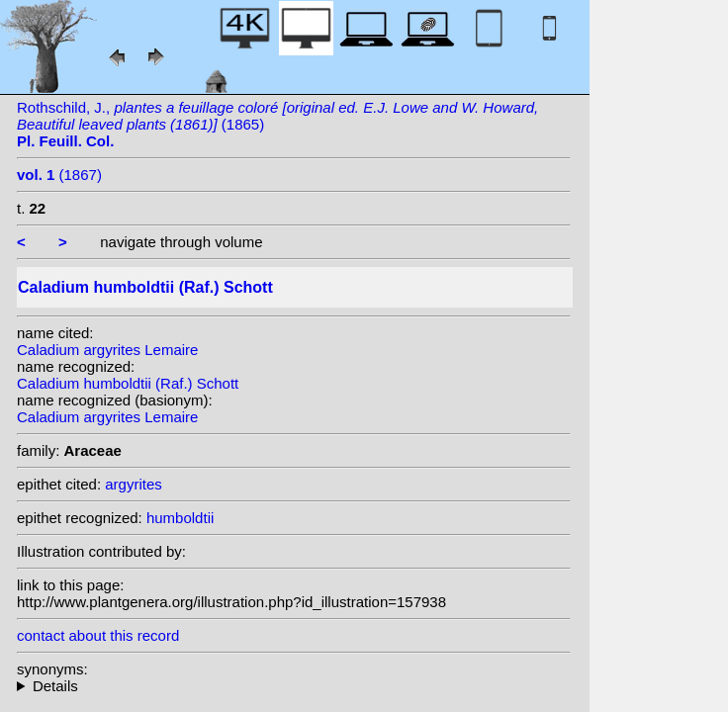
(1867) (59, 175)
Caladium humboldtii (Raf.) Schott (128, 383)
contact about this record (98, 635)
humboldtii (180, 518)
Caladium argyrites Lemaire (107, 350)
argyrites (134, 484)
